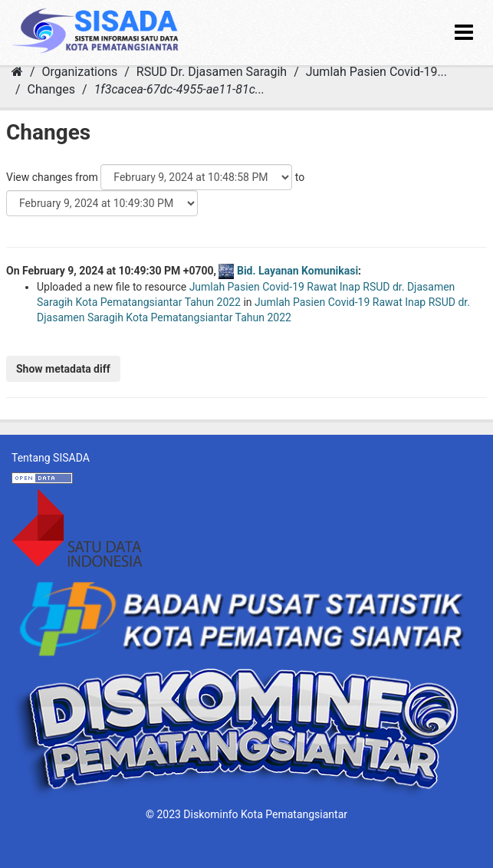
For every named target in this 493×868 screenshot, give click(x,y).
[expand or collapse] (464, 33)
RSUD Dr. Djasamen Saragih (212, 72)
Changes (52, 89)
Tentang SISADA (51, 458)
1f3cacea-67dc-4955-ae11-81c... (180, 89)
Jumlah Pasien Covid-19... (376, 72)
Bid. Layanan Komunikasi (297, 271)
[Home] (17, 72)
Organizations (80, 72)
